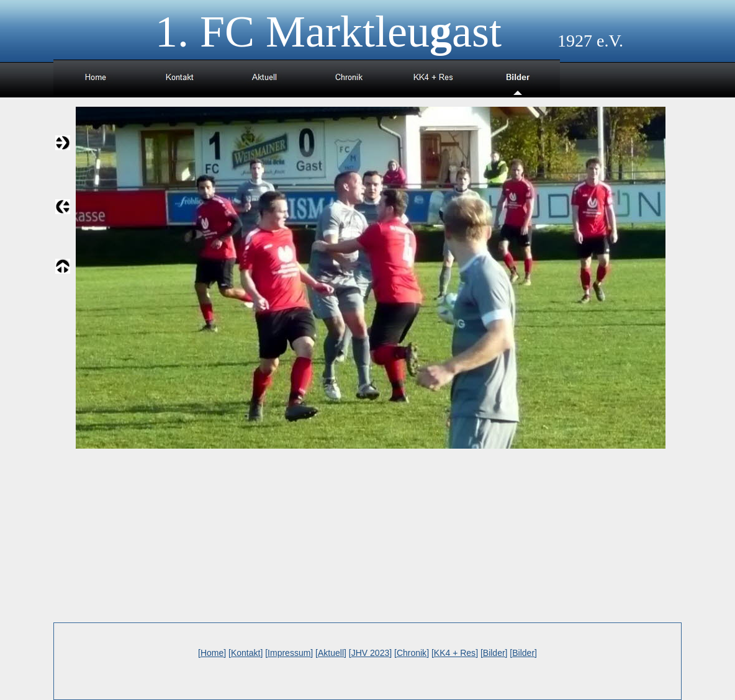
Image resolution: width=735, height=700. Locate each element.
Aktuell (331, 653)
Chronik (412, 653)
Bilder (494, 653)
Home (212, 653)
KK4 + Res (455, 653)
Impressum (289, 653)
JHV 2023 (370, 653)
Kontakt (246, 653)
